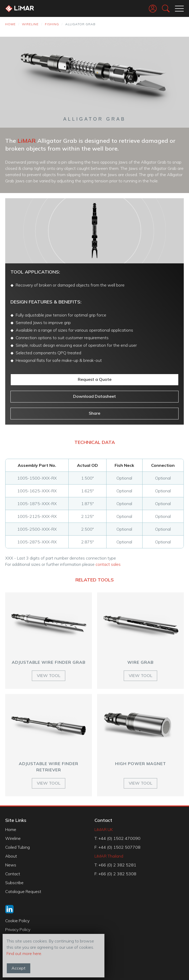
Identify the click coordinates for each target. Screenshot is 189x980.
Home (10, 24)
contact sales (108, 564)
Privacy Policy (18, 929)
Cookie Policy (17, 921)
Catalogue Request (23, 891)
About (11, 856)
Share (95, 413)
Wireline (30, 24)
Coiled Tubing (17, 847)
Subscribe (14, 883)
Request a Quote (95, 379)
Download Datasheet (95, 396)
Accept (19, 968)
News (11, 865)
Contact (13, 874)
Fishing (52, 24)
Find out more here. (24, 953)
